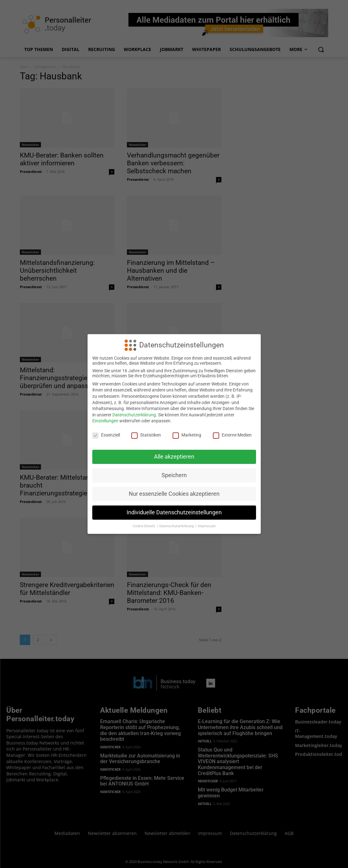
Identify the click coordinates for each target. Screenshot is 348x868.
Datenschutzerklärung (134, 415)
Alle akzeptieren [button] (174, 457)
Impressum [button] (207, 526)
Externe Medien (232, 435)
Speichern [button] (174, 475)
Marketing (187, 435)
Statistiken (146, 435)
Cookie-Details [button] (144, 526)
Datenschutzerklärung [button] (177, 526)
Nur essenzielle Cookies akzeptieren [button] (174, 494)
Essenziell (106, 435)
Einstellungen (105, 421)
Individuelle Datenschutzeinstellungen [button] (174, 512)
